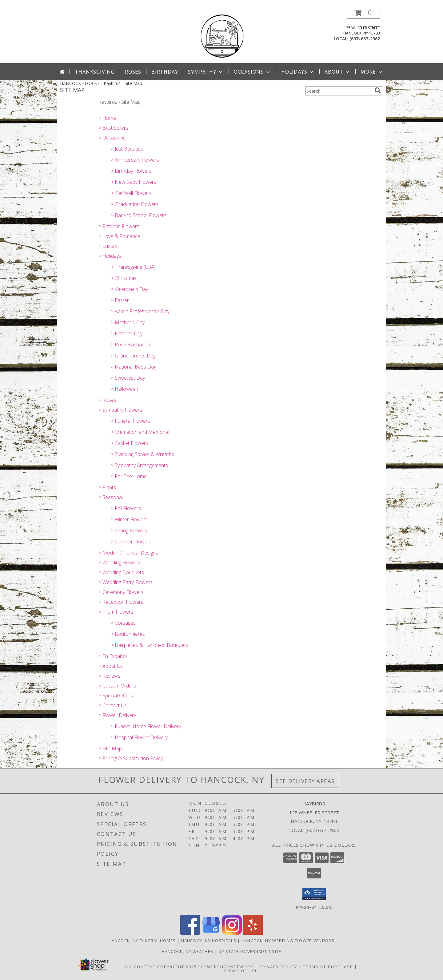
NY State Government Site (250, 951)
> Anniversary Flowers (135, 160)
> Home (107, 118)
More (372, 72)
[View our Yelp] (253, 933)
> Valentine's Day (129, 289)
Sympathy (206, 72)
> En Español (113, 656)
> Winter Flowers (129, 519)
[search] (378, 91)
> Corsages (123, 623)
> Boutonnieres (128, 634)
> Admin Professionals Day (140, 311)
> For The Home (129, 476)
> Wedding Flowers (119, 563)
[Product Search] (339, 91)
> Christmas (124, 278)
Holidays (298, 72)
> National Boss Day (133, 367)
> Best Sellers (113, 128)
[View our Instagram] (232, 933)
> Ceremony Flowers (121, 592)
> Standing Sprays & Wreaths (142, 454)
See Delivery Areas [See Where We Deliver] (305, 781)
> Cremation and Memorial (140, 432)
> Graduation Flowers (135, 204)
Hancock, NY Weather (188, 951)
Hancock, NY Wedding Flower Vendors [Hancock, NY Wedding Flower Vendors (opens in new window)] (288, 940)
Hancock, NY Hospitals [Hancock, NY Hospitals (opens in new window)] (209, 940)
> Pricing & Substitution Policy (131, 758)
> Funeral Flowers (130, 421)
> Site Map (110, 748)
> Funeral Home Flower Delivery (146, 726)
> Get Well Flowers (131, 193)
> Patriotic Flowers (119, 226)
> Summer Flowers (131, 542)
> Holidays (110, 256)
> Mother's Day (128, 322)
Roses (133, 72)
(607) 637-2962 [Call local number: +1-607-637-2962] (365, 39)
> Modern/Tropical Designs (128, 553)
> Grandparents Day (133, 356)
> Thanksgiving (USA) (133, 267)
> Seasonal (111, 497)
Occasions (252, 72)
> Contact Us (113, 705)
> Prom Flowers (116, 612)
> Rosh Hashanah (130, 345)
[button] (363, 13)
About (337, 72)
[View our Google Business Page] (211, 933)
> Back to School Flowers (139, 215)
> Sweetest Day (128, 378)
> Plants (107, 487)
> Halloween (124, 389)
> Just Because (127, 149)
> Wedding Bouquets (121, 572)
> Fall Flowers (126, 508)
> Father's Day (127, 333)
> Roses (107, 400)
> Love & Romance (119, 236)
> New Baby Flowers (134, 182)
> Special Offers (116, 696)
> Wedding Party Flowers (126, 582)
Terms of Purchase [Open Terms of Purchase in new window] (328, 966)
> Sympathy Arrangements (139, 465)
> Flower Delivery (117, 715)
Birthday (165, 72)
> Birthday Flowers (131, 171)
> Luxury (108, 246)
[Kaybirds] (221, 35)
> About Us (111, 666)
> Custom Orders (117, 686)
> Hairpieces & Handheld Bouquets (150, 645)
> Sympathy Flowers (120, 410)
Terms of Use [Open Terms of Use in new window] (241, 970)
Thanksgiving (95, 72)
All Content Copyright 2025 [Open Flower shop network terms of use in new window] (161, 966)
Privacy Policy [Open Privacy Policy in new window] (278, 966)
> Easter (120, 300)
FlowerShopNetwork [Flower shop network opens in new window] (226, 966)
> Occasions (112, 138)
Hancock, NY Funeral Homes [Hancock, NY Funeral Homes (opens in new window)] (142, 940)
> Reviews (109, 676)
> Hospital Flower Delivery (139, 737)
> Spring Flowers (129, 530)
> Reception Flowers (121, 602)
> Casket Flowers (130, 443)
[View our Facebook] (190, 933)
